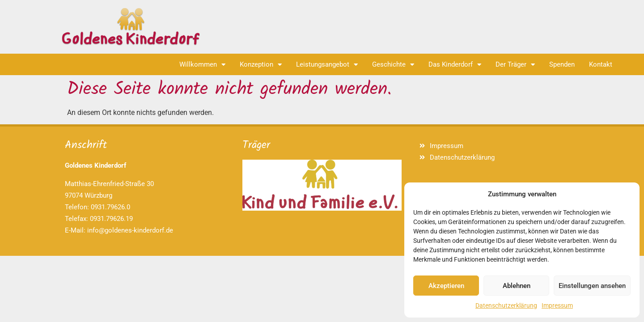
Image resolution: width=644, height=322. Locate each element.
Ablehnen (517, 286)
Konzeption (261, 65)
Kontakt (601, 64)
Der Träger (515, 65)
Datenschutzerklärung (506, 305)
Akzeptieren (446, 286)
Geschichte (393, 65)
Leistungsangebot (327, 65)
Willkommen (202, 65)
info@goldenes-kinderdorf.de (130, 230)
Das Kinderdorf (455, 65)
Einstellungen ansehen (592, 286)
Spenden (562, 64)
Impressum (557, 305)
